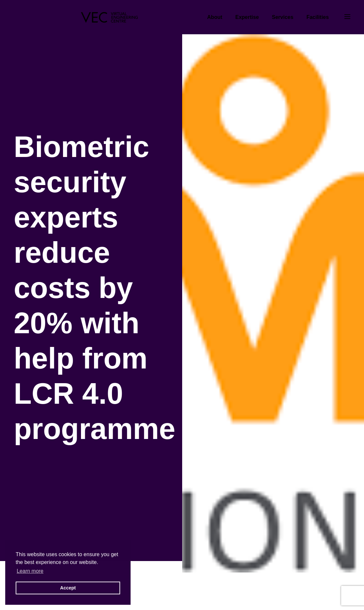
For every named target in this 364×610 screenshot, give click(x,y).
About (215, 17)
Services (283, 17)
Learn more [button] (30, 571)
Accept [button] (68, 588)
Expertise (247, 17)
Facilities (318, 17)
